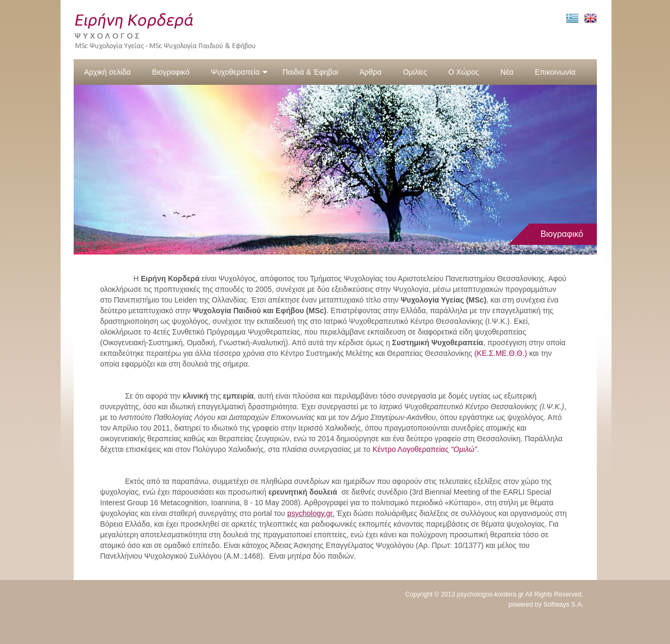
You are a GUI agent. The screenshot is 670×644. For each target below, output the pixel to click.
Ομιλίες (415, 72)
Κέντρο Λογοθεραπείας (425, 449)
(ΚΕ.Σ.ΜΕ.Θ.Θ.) (500, 353)
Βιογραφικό (171, 72)
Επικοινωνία (555, 72)
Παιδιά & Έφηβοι (310, 72)
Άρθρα (370, 72)
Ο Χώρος (464, 72)
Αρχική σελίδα (108, 72)
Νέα (507, 72)
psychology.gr (310, 513)
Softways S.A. (563, 605)
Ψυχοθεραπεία (239, 72)
